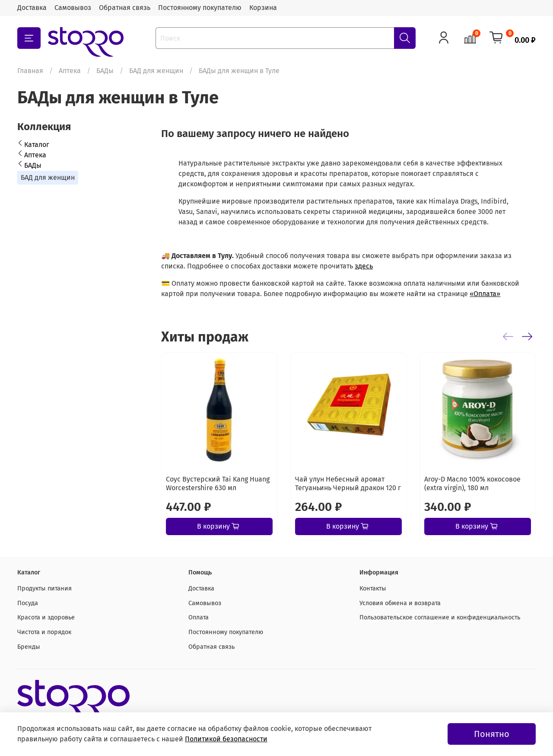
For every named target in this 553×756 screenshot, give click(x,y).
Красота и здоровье (46, 617)
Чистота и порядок (44, 632)
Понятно (492, 734)
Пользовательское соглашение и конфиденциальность (440, 617)
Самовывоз (73, 8)
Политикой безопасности (226, 739)
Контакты (373, 589)
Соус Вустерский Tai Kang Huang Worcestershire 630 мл (218, 483)
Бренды (29, 647)
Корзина (263, 8)
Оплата (199, 617)
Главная (30, 71)
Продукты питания (44, 589)
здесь (364, 266)
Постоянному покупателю (200, 8)
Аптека (70, 71)
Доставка (32, 8)
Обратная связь (125, 8)
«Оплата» (485, 294)
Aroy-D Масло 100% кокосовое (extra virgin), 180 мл (472, 483)
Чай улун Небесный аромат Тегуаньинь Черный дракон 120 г (348, 483)
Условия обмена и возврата (400, 603)
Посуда (28, 603)
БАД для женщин (156, 71)
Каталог (37, 145)
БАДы (105, 71)
